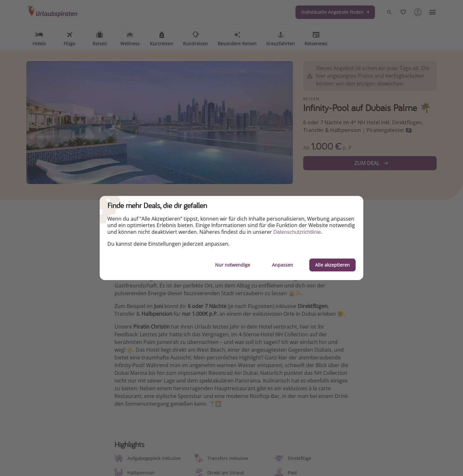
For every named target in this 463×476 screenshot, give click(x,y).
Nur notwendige (233, 265)
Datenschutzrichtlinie (297, 232)
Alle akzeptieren (332, 265)
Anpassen (283, 265)
